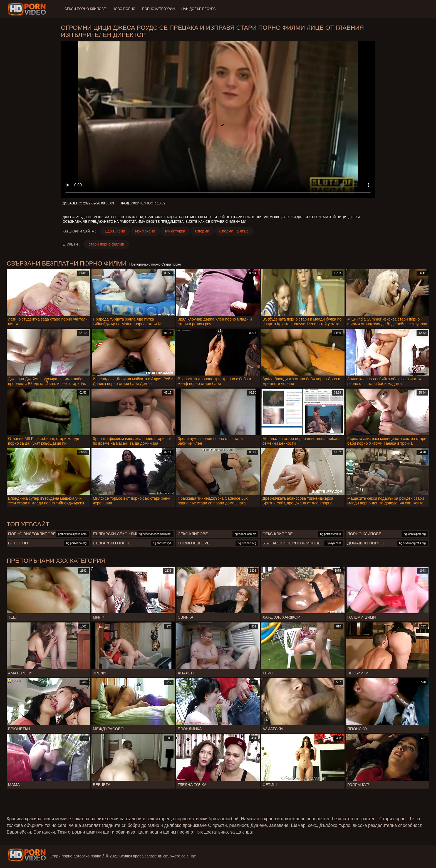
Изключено (145, 231)
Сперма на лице (234, 231)
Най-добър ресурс (199, 9)
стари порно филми (106, 244)
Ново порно (124, 9)
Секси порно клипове (85, 9)
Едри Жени (115, 231)
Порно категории (158, 9)
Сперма (202, 231)
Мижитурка (175, 231)
